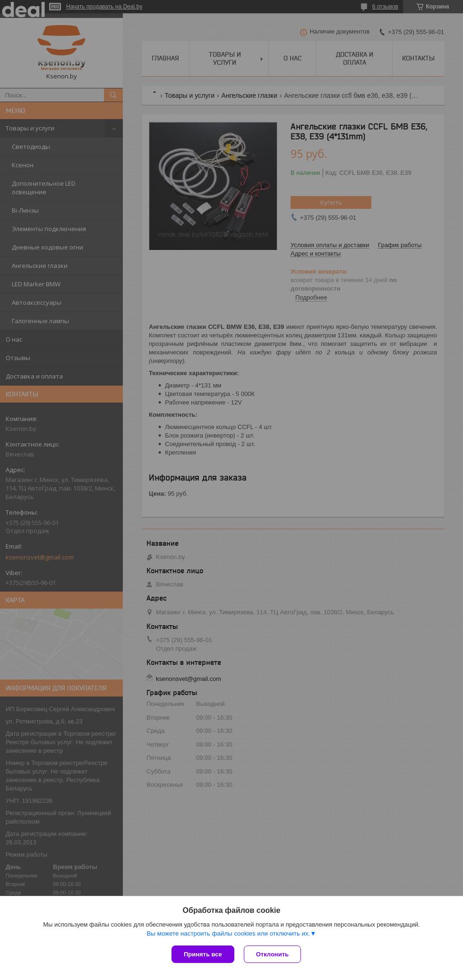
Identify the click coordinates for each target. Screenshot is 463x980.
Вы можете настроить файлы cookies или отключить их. (228, 933)
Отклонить (272, 954)
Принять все (203, 954)
